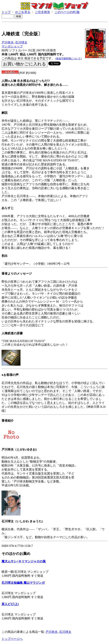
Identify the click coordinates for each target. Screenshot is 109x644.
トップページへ (12, 639)
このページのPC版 (67, 12)
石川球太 (21, 42)
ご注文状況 (42, 12)
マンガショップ (12, 46)
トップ (6, 12)
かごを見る (23, 12)
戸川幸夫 (8, 42)
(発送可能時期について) (69, 58)
